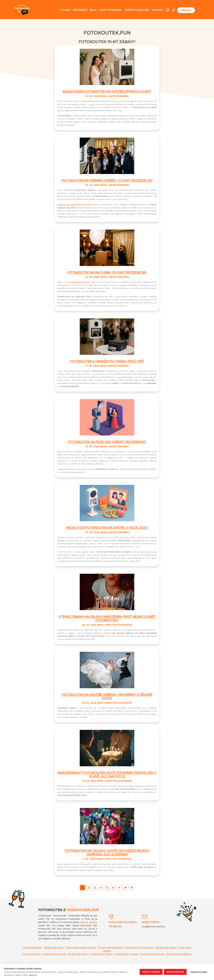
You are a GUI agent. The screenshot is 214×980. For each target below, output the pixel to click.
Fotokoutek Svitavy (78, 954)
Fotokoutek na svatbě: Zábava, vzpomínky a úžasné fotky (107, 696)
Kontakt (157, 10)
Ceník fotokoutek (137, 10)
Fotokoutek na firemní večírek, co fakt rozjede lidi (107, 180)
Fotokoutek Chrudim (127, 954)
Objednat (186, 10)
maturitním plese (80, 282)
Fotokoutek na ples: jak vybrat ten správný (107, 442)
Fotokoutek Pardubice (110, 948)
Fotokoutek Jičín (32, 954)
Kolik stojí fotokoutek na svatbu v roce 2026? (107, 528)
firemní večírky (89, 922)
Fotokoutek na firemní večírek (74, 205)
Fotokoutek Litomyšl (54, 954)
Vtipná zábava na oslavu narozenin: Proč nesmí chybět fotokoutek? (107, 618)
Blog (93, 10)
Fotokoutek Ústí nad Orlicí (139, 948)
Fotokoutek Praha (54, 948)
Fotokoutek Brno (32, 948)
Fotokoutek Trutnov (102, 954)
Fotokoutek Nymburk (152, 954)
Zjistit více (33, 975)
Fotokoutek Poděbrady (179, 954)
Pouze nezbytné (175, 972)
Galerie (65, 10)
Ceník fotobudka (111, 10)
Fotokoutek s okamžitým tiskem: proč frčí (107, 361)
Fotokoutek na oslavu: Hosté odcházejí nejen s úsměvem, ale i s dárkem (107, 852)
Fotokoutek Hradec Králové (81, 948)
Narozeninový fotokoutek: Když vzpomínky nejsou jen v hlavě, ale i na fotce (107, 775)
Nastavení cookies (199, 972)
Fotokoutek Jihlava (166, 948)
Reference (80, 10)
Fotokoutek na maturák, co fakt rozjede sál (107, 272)
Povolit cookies (151, 972)
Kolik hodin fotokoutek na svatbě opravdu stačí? (107, 92)
